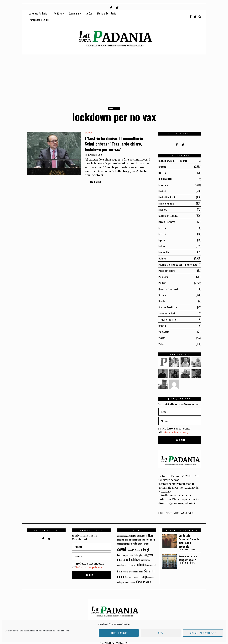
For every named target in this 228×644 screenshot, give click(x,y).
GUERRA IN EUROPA (168, 214)
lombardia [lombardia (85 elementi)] (145, 555)
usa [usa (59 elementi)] (128, 578)
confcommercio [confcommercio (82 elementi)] (124, 539)
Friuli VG (163, 208)
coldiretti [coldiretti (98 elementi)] (150, 535)
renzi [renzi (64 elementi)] (141, 567)
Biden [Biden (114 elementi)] (151, 531)
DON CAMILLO (165, 179)
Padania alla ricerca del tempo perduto (178, 262)
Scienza (162, 292)
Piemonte (163, 274)
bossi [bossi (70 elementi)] (119, 535)
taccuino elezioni (167, 310)
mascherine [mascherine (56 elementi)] (122, 561)
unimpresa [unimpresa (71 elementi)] (121, 578)
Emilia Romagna (166, 202)
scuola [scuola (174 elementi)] (121, 572)
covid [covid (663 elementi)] (122, 544)
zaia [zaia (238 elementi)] (148, 577)
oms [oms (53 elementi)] (152, 561)
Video (161, 340)
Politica (162, 280)
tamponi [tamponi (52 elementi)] (136, 573)
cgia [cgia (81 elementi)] (139, 535)
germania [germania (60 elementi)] (129, 551)
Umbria (162, 322)
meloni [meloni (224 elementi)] (140, 560)
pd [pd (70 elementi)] (155, 561)
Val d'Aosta (164, 328)
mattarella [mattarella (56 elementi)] (131, 561)
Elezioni (162, 190)
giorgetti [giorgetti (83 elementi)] (143, 551)
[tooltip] (111, 8)
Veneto (162, 334)
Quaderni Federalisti (168, 286)
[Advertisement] (114, 79)
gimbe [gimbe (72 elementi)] (136, 551)
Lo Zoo (162, 244)
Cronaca (88, 133)
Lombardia (164, 250)
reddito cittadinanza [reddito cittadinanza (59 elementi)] (131, 567)
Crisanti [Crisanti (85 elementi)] (138, 546)
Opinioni (162, 256)
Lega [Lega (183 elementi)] (126, 555)
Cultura (162, 173)
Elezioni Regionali (167, 196)
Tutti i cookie (119, 633)
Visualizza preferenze (203, 633)
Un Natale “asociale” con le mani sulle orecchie (189, 536)
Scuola (162, 298)
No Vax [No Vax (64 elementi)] (147, 561)
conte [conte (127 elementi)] (134, 539)
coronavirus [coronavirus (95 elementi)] (144, 539)
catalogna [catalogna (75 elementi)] (133, 535)
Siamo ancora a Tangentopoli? (188, 553)
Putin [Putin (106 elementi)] (120, 567)
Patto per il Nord (167, 268)
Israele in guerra (167, 220)
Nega (161, 633)
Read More (96, 182)
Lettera (162, 226)
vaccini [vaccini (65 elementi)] (132, 578)
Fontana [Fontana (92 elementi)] (121, 551)
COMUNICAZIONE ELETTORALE (173, 161)
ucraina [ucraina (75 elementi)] (150, 572)
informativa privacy (175, 428)
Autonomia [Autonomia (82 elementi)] (132, 531)
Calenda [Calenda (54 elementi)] (125, 535)
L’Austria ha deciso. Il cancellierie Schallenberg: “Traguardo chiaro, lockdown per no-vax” (114, 144)
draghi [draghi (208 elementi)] (146, 545)
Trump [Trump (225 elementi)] (143, 572)
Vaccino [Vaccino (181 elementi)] (141, 577)
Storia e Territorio (168, 304)
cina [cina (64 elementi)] (143, 535)
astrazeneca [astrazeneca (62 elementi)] (122, 531)
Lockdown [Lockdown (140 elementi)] (135, 555)
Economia (163, 185)
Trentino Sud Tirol (167, 316)
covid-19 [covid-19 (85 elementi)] (130, 546)
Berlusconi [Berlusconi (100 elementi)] (142, 531)
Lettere (162, 232)
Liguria (162, 238)
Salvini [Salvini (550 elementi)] (149, 566)
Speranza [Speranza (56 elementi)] (129, 573)
